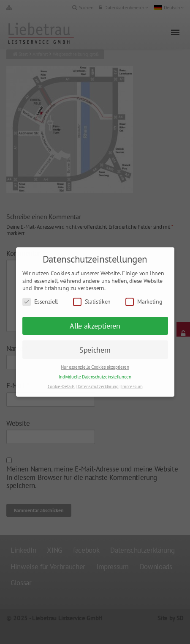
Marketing (144, 302)
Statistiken (92, 302)
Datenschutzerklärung (98, 386)
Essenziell (40, 302)
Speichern (95, 350)
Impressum (132, 386)
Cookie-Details (61, 386)
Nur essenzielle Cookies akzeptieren (95, 367)
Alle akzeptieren (95, 326)
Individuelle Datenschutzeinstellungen (95, 377)
